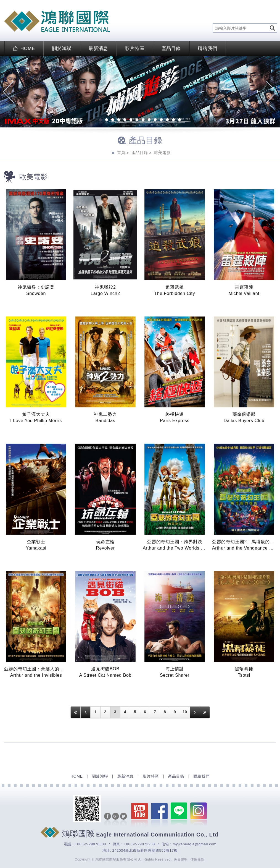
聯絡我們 (208, 49)
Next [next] (272, 92)
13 (173, 120)
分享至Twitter (124, 820)
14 (179, 120)
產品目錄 (171, 49)
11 (161, 120)
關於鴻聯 (62, 49)
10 (155, 120)
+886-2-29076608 (90, 844)
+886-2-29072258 (139, 844)
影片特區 (135, 49)
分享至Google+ (116, 820)
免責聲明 (181, 859)
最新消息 (98, 49)
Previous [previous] (8, 92)
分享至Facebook (108, 820)
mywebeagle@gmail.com (194, 844)
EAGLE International (57, 21)
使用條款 (198, 859)
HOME (24, 49)
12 (167, 120)
